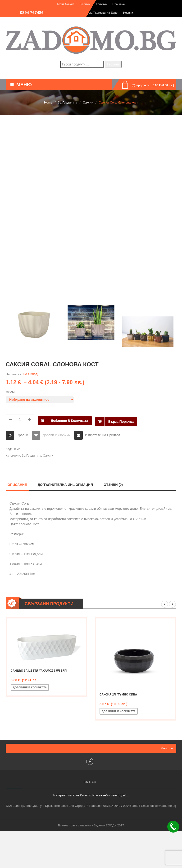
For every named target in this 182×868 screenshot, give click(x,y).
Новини (128, 13)
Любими (85, 4)
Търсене (113, 64)
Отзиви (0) (115, 485)
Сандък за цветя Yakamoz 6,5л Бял (39, 671)
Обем (10, 392)
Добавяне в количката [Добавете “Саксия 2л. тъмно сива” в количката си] (119, 712)
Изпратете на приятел (103, 435)
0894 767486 (32, 13)
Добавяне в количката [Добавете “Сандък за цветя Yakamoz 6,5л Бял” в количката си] (30, 688)
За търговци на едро (103, 13)
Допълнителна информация (66, 485)
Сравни (22, 435)
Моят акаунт (65, 4)
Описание (17, 485)
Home (48, 102)
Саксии (88, 102)
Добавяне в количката (69, 419)
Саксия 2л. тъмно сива (118, 695)
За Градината (67, 102)
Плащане (118, 4)
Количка (101, 4)
